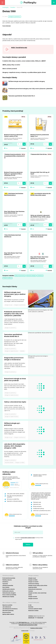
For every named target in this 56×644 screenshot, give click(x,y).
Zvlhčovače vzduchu (8, 591)
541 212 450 (40, 618)
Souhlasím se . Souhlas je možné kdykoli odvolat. (29, 539)
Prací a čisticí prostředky (9, 595)
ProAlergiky (6, 7)
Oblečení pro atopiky (8, 597)
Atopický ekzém (33, 588)
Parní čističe (6, 588)
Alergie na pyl (32, 578)
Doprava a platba (7, 605)
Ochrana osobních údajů (35, 609)
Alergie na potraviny (15, 17)
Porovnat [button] (23, 149)
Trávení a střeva (7, 278)
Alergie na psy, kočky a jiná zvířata (38, 586)
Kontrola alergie (31, 276)
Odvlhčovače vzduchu (9, 590)
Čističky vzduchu (7, 580)
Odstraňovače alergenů (9, 593)
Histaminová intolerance (35, 590)
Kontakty (31, 607)
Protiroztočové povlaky (9, 578)
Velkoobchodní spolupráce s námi (28, 625)
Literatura (40, 276)
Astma (30, 595)
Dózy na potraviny (20, 276)
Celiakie (31, 591)
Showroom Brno (7, 613)
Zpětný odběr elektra (8, 615)
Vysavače (5, 584)
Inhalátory (5, 582)
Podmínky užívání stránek (36, 628)
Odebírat (28, 545)
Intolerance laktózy (34, 584)
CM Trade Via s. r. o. (24, 623)
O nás (30, 605)
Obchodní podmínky (8, 611)
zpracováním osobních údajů (28, 538)
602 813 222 (31, 618)
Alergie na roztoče (33, 582)
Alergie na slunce (33, 599)
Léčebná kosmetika (8, 586)
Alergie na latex (33, 597)
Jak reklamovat (7, 607)
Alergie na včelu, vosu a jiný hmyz (37, 593)
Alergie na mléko (33, 580)
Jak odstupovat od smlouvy (10, 609)
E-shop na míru (25, 631)
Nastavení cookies (33, 611)
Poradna (13, 7)
